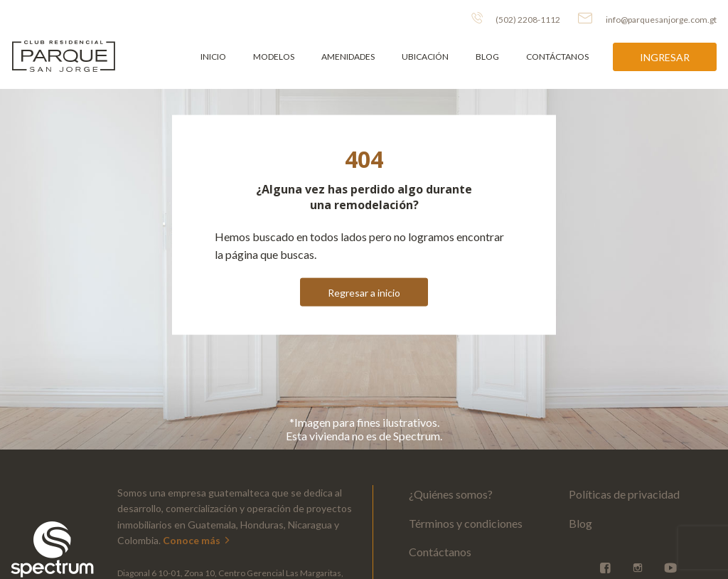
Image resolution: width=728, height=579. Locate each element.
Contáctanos (557, 57)
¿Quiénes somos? (451, 494)
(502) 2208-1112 (516, 18)
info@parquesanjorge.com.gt (647, 18)
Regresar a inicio (364, 292)
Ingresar (665, 57)
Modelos (274, 57)
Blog (487, 57)
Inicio (213, 57)
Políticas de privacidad (624, 494)
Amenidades (348, 57)
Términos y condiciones (466, 523)
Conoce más (197, 540)
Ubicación (425, 57)
